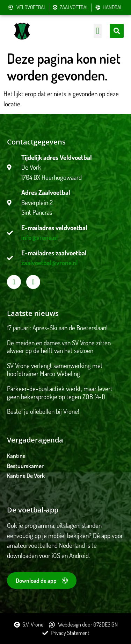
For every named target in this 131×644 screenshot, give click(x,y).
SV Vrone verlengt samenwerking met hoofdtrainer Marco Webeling (55, 369)
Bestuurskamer (25, 466)
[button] (98, 31)
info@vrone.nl (39, 237)
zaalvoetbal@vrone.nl (49, 263)
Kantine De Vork (26, 476)
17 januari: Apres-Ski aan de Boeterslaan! (57, 328)
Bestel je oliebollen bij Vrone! (43, 411)
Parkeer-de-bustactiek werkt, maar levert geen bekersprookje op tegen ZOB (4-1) (60, 392)
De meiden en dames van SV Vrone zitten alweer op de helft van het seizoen (59, 347)
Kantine (16, 456)
